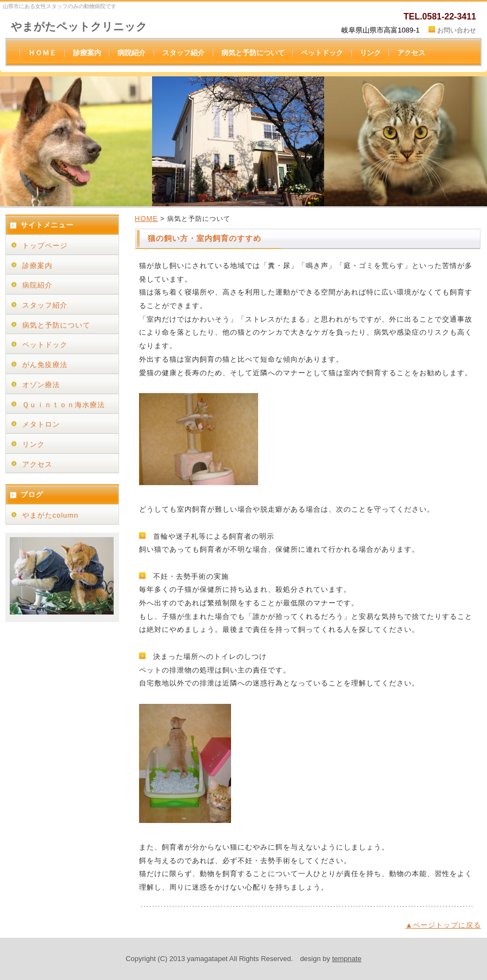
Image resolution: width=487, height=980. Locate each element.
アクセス (411, 53)
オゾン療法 (41, 385)
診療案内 (87, 53)
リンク (370, 53)
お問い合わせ (457, 30)
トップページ (45, 246)
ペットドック (322, 53)
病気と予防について (253, 53)
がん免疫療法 (45, 365)
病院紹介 (131, 53)
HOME (146, 218)
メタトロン (41, 424)
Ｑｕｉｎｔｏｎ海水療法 (64, 405)
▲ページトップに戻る (443, 925)
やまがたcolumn (50, 515)
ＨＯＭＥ (42, 53)
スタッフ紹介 (183, 53)
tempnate (347, 959)
